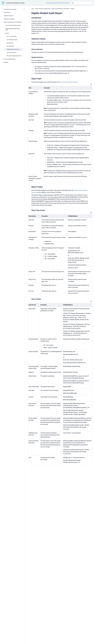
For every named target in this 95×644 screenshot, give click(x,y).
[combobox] (82, 3)
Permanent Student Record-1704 (14, 56)
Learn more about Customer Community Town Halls (57, 3)
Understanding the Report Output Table (13, 29)
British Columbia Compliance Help (43, 9)
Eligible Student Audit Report (13, 49)
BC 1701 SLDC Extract (12, 36)
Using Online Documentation (10, 9)
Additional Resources (9, 16)
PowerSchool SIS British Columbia (15, 3)
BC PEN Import (10, 43)
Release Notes (7, 12)
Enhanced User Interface (9, 19)
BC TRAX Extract (11, 46)
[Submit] (73, 3)
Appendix (6, 62)
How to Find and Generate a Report (13, 25)
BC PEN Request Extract (12, 40)
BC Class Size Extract (12, 53)
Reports (7, 33)
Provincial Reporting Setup (10, 59)
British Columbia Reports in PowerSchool (13, 22)
